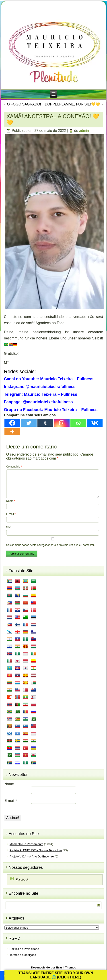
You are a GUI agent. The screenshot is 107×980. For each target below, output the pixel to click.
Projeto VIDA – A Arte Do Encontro (32, 856)
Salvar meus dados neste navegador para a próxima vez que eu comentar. (50, 545)
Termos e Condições (23, 955)
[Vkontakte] (95, 423)
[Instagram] (62, 423)
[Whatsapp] (78, 423)
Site (9, 527)
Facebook (22, 880)
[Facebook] (12, 423)
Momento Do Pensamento (26, 844)
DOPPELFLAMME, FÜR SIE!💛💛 (72, 104)
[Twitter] (29, 423)
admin (84, 131)
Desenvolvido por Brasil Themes (53, 967)
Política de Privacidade (24, 949)
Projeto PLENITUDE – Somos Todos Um (36, 850)
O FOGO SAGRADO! (24, 104)
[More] (12, 432)
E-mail (11, 514)
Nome (11, 501)
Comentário (14, 467)
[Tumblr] (45, 423)
